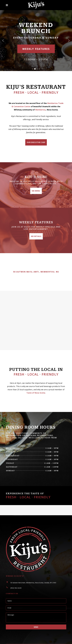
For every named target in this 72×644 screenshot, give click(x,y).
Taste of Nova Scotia (36, 393)
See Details (36, 236)
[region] (36, 41)
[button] (3, 41)
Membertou (40, 110)
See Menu (36, 191)
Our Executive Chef (36, 142)
